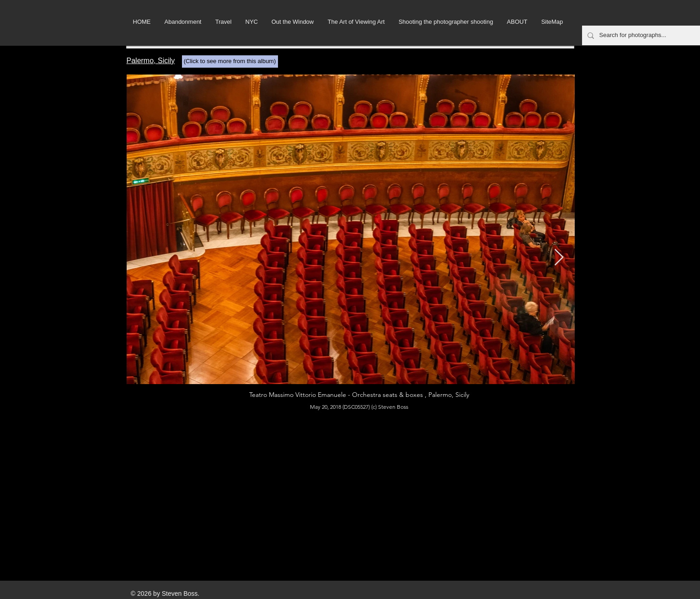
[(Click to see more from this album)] (230, 62)
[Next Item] (559, 258)
